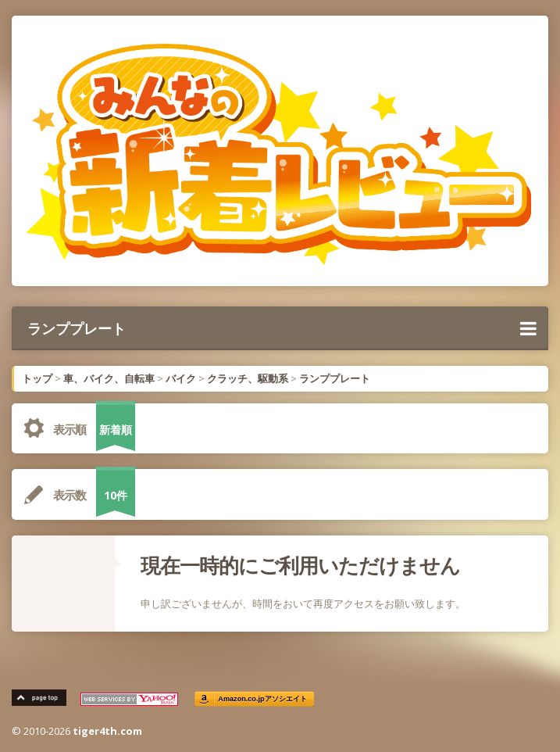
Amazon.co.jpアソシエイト (262, 699)
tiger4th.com (107, 731)
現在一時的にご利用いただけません (300, 565)
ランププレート (282, 328)
